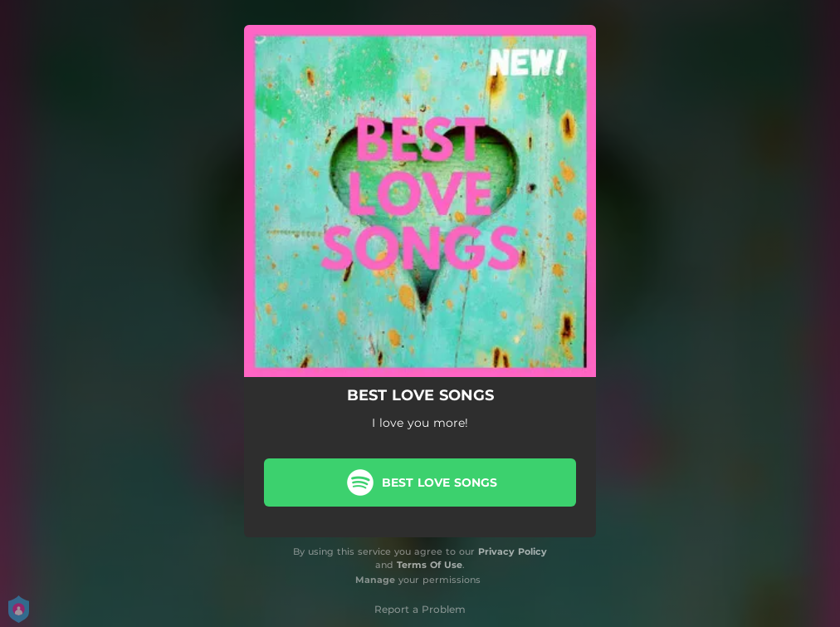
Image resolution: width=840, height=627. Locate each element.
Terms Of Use (430, 565)
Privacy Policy (513, 551)
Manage (375, 580)
